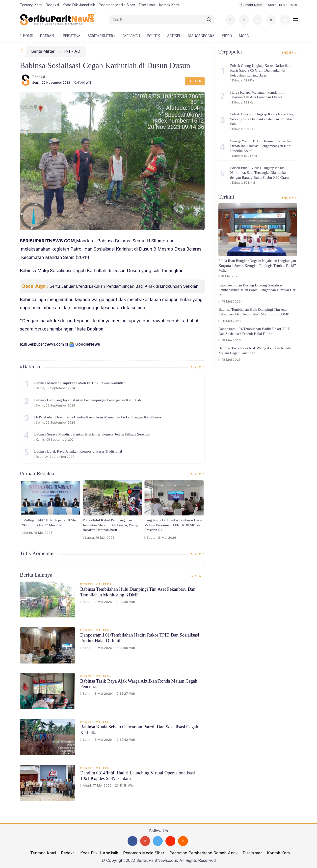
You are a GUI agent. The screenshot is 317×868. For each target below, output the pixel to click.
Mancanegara (201, 36)
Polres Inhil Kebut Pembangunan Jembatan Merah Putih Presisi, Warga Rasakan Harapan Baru (110, 525)
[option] (51, 509)
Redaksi (52, 5)
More (244, 36)
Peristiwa (72, 36)
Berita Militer (100, 36)
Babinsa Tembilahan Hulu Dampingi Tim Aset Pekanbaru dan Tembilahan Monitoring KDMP (139, 592)
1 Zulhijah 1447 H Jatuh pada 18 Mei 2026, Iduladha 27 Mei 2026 (49, 523)
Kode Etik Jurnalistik (79, 5)
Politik (154, 36)
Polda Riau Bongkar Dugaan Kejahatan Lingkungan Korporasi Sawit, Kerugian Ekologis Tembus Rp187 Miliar (257, 266)
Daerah (47, 36)
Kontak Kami (169, 5)
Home (26, 36)
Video (227, 36)
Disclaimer (147, 5)
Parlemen (131, 36)
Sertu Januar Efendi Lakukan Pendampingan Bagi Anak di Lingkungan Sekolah (124, 286)
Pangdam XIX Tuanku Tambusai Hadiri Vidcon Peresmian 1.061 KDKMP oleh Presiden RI (174, 525)
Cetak (195, 81)
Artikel (174, 36)
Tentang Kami (31, 5)
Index (197, 367)
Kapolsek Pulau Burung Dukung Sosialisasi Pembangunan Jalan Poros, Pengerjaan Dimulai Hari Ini (257, 290)
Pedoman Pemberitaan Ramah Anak (204, 853)
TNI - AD (72, 51)
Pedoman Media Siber (117, 5)
